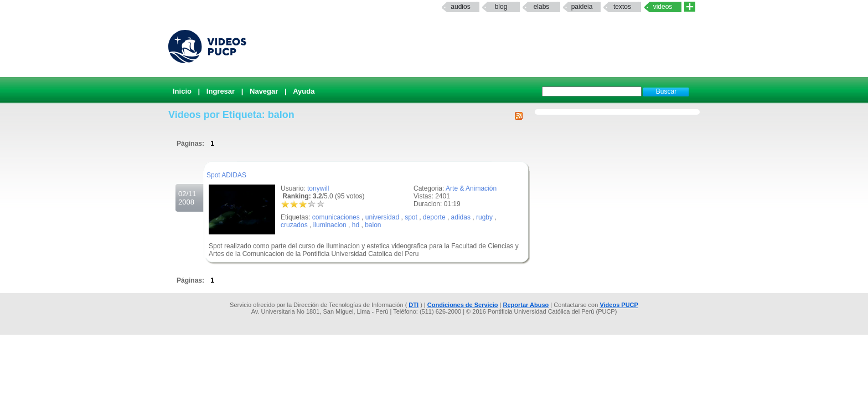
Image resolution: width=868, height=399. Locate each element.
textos (622, 7)
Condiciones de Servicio (463, 305)
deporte (434, 217)
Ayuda (304, 91)
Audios (460, 7)
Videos (663, 7)
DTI (414, 305)
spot (411, 217)
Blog (501, 7)
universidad (382, 217)
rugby (484, 217)
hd (356, 225)
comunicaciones (336, 217)
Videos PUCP (619, 305)
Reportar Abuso (526, 305)
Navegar (264, 91)
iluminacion (330, 225)
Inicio (182, 91)
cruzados (294, 225)
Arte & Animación (471, 188)
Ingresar (221, 91)
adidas (461, 217)
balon (373, 225)
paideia (582, 7)
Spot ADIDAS (226, 175)
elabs (542, 7)
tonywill (318, 188)
